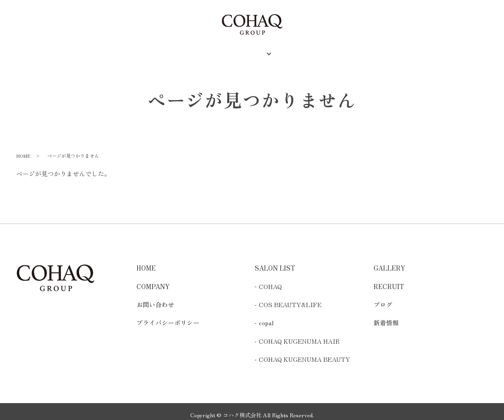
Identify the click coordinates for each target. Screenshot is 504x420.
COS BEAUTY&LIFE (290, 297)
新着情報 (386, 316)
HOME (148, 49)
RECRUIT (351, 49)
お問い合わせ (155, 297)
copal (266, 316)
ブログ (383, 297)
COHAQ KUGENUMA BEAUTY (304, 352)
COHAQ (270, 279)
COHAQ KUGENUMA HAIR (299, 334)
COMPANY (190, 49)
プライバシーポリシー (168, 316)
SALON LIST (243, 49)
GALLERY (305, 49)
